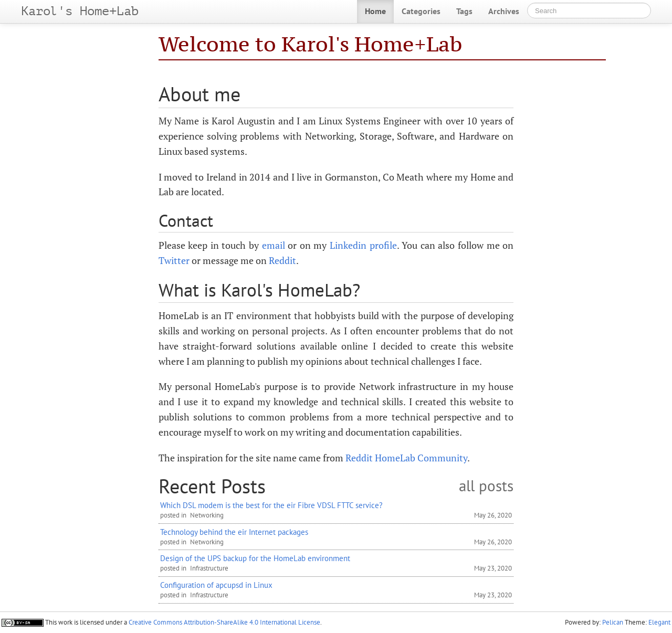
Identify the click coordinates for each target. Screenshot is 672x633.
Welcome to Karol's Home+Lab (310, 44)
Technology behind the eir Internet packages (234, 532)
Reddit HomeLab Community (406, 458)
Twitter (174, 260)
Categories (421, 11)
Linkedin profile (363, 245)
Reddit (282, 260)
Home (375, 11)
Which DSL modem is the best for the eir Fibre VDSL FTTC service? (271, 505)
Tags (464, 11)
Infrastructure (209, 568)
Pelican (613, 622)
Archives (504, 11)
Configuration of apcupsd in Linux (216, 585)
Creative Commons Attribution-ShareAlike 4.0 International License (224, 622)
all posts (486, 486)
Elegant (659, 622)
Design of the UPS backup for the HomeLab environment (255, 558)
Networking (207, 515)
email (274, 245)
